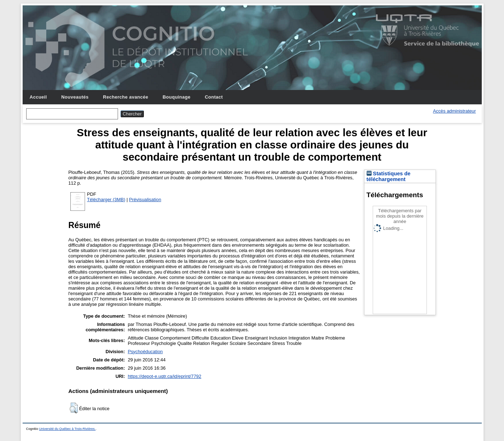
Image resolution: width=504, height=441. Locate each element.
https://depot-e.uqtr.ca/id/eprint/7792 (164, 376)
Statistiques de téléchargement (389, 176)
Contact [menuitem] (214, 97)
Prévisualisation (145, 200)
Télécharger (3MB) (106, 200)
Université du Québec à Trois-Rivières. (67, 429)
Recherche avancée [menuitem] (126, 97)
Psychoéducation (145, 352)
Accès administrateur (454, 111)
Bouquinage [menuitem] (176, 97)
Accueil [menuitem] (38, 97)
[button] (74, 408)
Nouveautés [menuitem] (75, 97)
